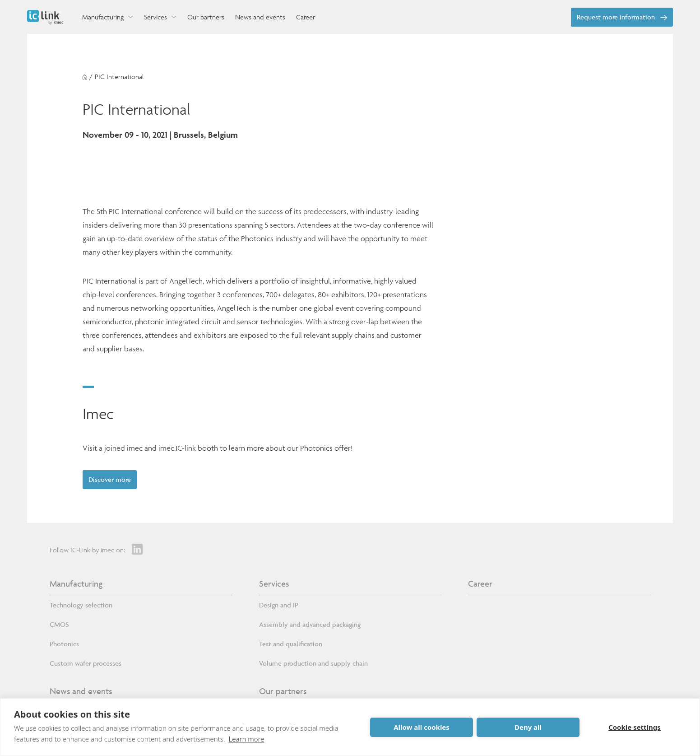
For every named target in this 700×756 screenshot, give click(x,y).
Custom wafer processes (86, 665)
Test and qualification (291, 646)
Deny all (528, 727)
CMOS (59, 627)
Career (480, 586)
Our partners (283, 693)
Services (274, 586)
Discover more (113, 481)
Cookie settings (635, 727)
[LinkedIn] (137, 551)
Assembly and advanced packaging (310, 627)
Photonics (64, 646)
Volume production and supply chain (313, 665)
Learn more (246, 739)
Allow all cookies (422, 727)
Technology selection (81, 607)
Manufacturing (76, 586)
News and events (81, 693)
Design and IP (279, 607)
